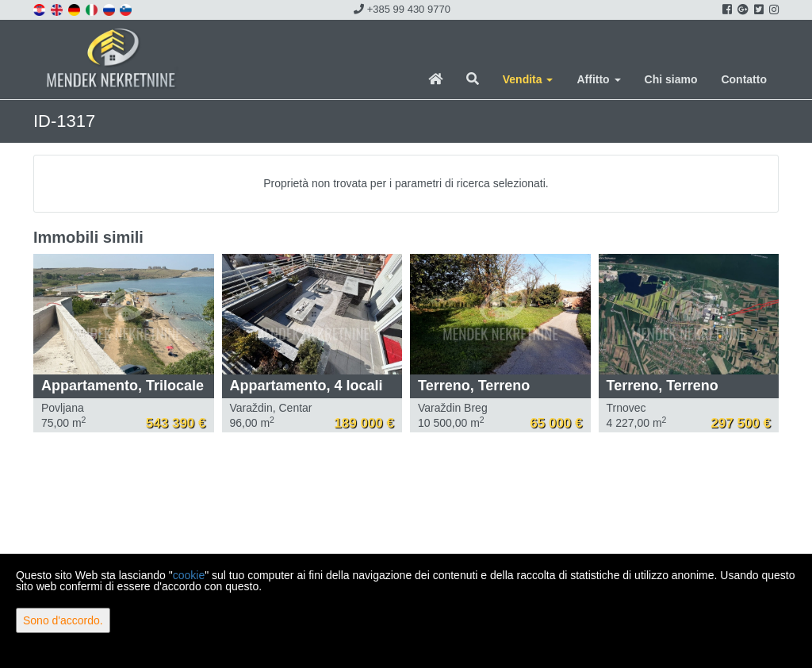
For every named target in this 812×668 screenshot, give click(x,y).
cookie (189, 575)
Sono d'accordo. (63, 620)
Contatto (744, 79)
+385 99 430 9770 (402, 9)
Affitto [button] (598, 79)
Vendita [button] (528, 79)
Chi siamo (671, 79)
